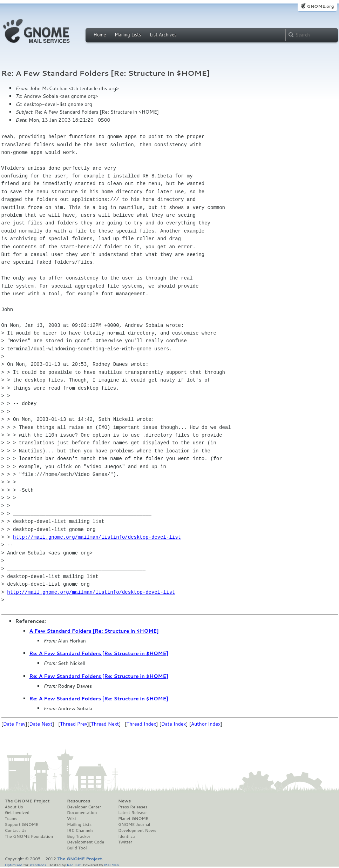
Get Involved (17, 813)
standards (38, 865)
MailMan (111, 865)
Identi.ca (127, 836)
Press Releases (133, 807)
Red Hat (74, 865)
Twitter (125, 842)
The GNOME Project (27, 801)
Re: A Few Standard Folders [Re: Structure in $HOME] (99, 653)
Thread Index (141, 724)
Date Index (174, 724)
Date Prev (14, 724)
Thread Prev (74, 724)
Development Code (86, 842)
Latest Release (132, 813)
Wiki (71, 819)
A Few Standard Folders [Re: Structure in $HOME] (94, 631)
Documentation (82, 813)
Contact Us (16, 830)
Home (100, 35)
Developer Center (84, 807)
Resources (79, 801)
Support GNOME (22, 825)
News (124, 801)
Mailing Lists (128, 35)
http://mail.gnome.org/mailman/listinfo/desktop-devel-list (97, 537)
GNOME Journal (134, 825)
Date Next (41, 724)
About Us (14, 807)
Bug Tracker (79, 836)
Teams (11, 819)
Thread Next (105, 724)
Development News (137, 830)
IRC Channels (80, 830)
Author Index (206, 724)
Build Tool (77, 848)
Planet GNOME (133, 819)
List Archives (163, 35)
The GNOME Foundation (29, 836)
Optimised (14, 865)
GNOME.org (320, 6)
